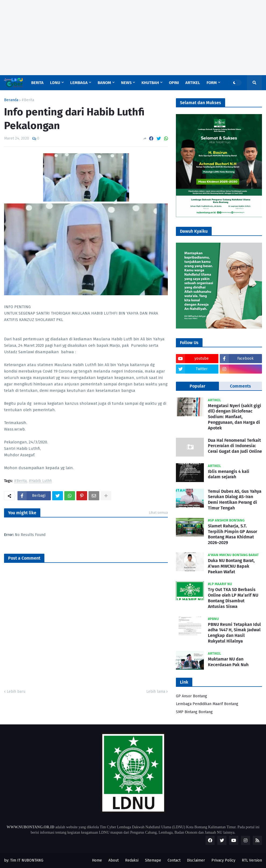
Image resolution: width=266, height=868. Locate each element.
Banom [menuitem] (104, 83)
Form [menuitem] (212, 83)
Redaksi (132, 860)
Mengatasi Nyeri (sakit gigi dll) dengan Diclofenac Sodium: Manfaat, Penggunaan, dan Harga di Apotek (235, 417)
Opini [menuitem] (174, 83)
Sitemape (153, 860)
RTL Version (252, 860)
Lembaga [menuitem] (79, 83)
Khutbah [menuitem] (150, 83)
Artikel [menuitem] (193, 83)
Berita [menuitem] (37, 83)
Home (97, 860)
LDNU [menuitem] (55, 83)
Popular (197, 386)
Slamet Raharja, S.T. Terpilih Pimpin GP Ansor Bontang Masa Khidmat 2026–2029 (233, 534)
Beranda (11, 100)
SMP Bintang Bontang (194, 712)
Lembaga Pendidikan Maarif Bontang (207, 704)
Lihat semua (158, 513)
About (114, 860)
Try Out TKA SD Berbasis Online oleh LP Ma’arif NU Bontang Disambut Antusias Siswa (233, 598)
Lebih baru (16, 692)
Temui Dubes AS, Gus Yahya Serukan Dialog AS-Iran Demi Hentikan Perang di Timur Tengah (235, 500)
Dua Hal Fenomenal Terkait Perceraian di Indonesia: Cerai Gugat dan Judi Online (235, 446)
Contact (174, 860)
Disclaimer (196, 860)
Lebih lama (156, 692)
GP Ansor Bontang (191, 696)
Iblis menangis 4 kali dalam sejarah (229, 474)
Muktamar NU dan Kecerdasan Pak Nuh (228, 662)
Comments (240, 386)
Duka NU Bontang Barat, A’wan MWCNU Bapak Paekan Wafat (231, 566)
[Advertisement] (133, 38)
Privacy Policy (223, 860)
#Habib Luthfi (40, 481)
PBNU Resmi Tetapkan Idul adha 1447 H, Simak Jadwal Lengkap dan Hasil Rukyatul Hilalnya (234, 633)
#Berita (28, 100)
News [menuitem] (126, 83)
